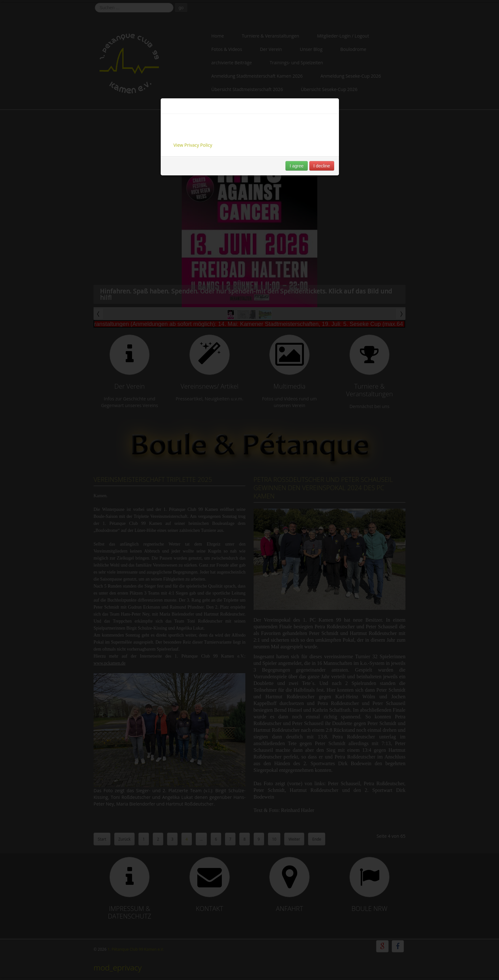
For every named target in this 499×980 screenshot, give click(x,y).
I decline (322, 166)
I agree (297, 166)
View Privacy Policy (193, 145)
